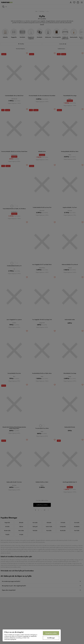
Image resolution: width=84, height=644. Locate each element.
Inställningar (51, 638)
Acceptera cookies (51, 633)
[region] (32, 635)
